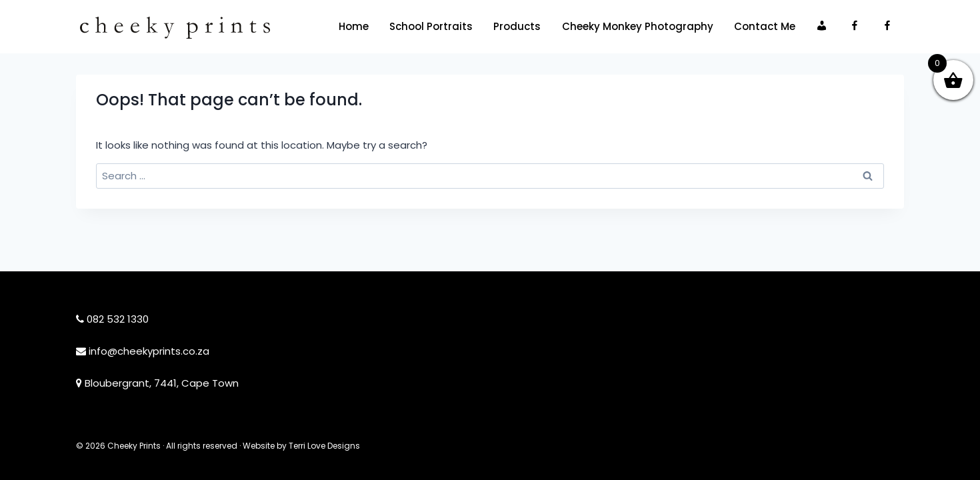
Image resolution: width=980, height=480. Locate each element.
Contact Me (765, 26)
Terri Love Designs (324, 446)
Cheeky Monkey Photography (638, 26)
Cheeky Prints (134, 446)
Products (517, 26)
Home (354, 26)
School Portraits (431, 26)
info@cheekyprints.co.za (149, 351)
